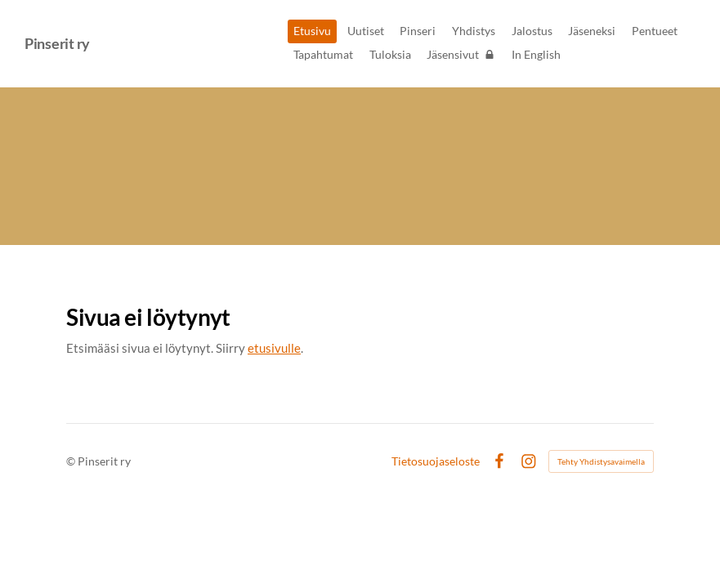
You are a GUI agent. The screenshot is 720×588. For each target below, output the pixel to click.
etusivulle (274, 348)
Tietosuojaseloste (436, 461)
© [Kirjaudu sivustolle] (72, 461)
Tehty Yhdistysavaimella (601, 461)
